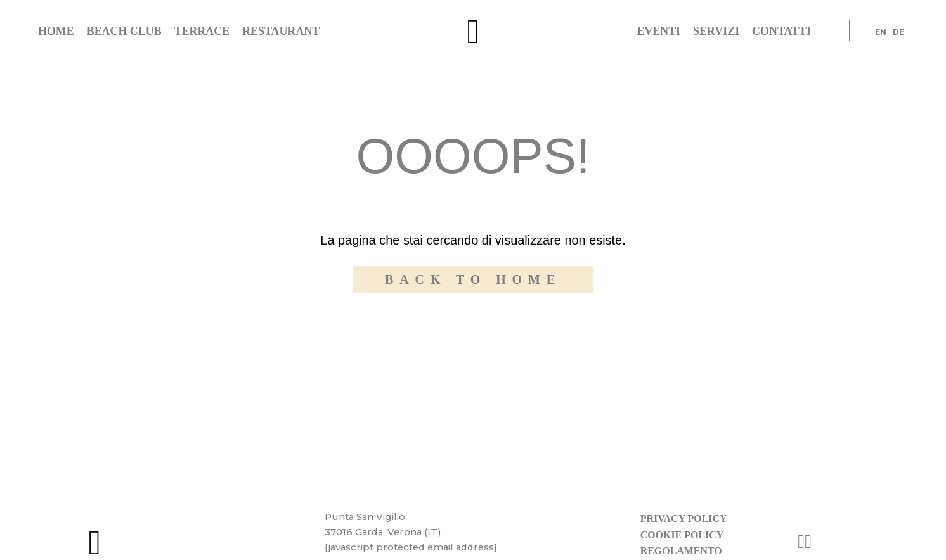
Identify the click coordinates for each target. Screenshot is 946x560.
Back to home (473, 279)
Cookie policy (682, 535)
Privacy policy (684, 519)
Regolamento (681, 551)
